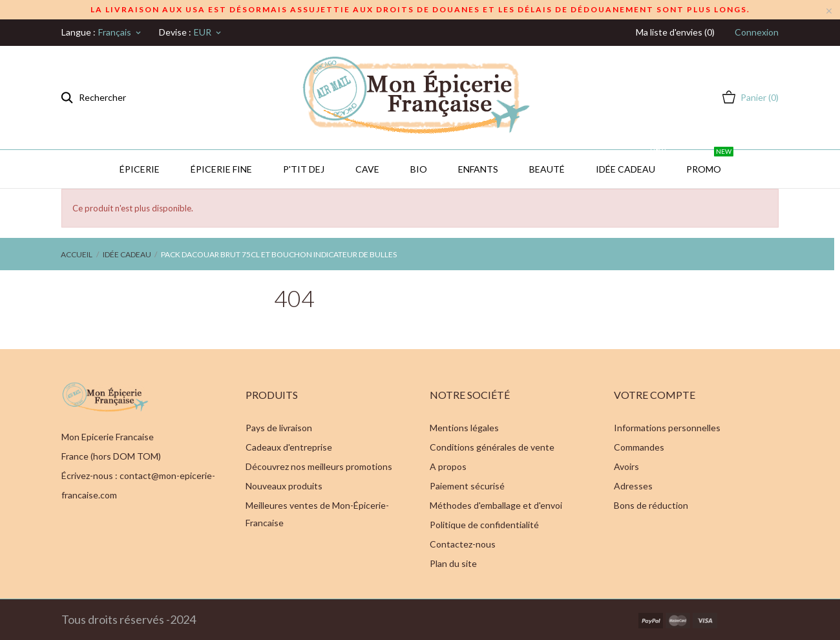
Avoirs (626, 466)
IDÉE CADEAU (632, 162)
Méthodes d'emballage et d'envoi (496, 505)
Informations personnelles (667, 428)
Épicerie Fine (221, 169)
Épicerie (140, 169)
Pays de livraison (279, 428)
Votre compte (655, 395)
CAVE (367, 169)
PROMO (710, 162)
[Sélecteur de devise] (208, 32)
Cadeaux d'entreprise (289, 447)
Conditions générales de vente (492, 447)
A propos (448, 466)
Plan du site (453, 563)
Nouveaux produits (284, 486)
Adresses (633, 486)
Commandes (639, 447)
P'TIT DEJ (304, 169)
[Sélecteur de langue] (121, 32)
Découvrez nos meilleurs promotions (319, 466)
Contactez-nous (463, 544)
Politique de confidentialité (484, 525)
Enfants (478, 169)
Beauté (547, 169)
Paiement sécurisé (467, 486)
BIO (419, 169)
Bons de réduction (651, 505)
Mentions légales (464, 428)
